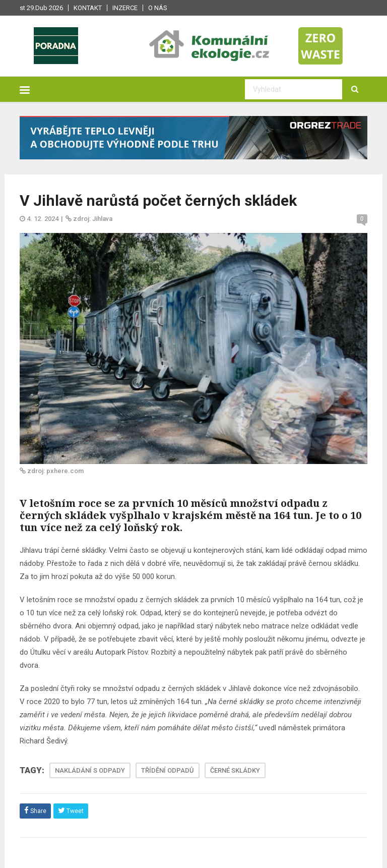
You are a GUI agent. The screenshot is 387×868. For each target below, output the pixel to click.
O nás (158, 8)
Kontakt (88, 8)
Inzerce (125, 8)
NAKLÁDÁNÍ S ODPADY (90, 770)
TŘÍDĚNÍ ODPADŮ (168, 770)
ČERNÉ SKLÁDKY (235, 770)
